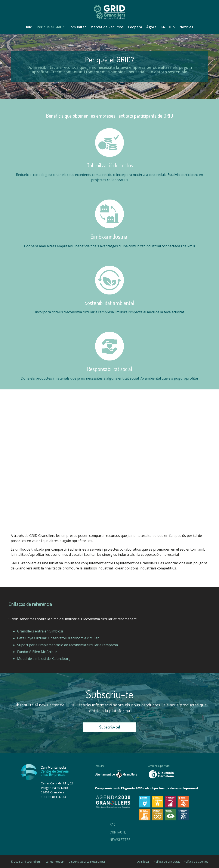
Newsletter (120, 840)
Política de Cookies (196, 862)
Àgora (151, 27)
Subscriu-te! (110, 727)
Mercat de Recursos (107, 27)
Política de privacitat (167, 862)
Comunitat (77, 27)
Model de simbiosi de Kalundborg (44, 659)
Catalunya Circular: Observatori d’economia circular (58, 638)
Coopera (135, 27)
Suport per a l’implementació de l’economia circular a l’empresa (67, 645)
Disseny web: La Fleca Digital (87, 862)
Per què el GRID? (50, 27)
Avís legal (143, 862)
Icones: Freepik (55, 862)
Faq (113, 824)
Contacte (118, 832)
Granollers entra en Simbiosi (40, 631)
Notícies (186, 27)
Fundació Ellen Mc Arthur (37, 652)
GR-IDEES (168, 27)
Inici (29, 27)
